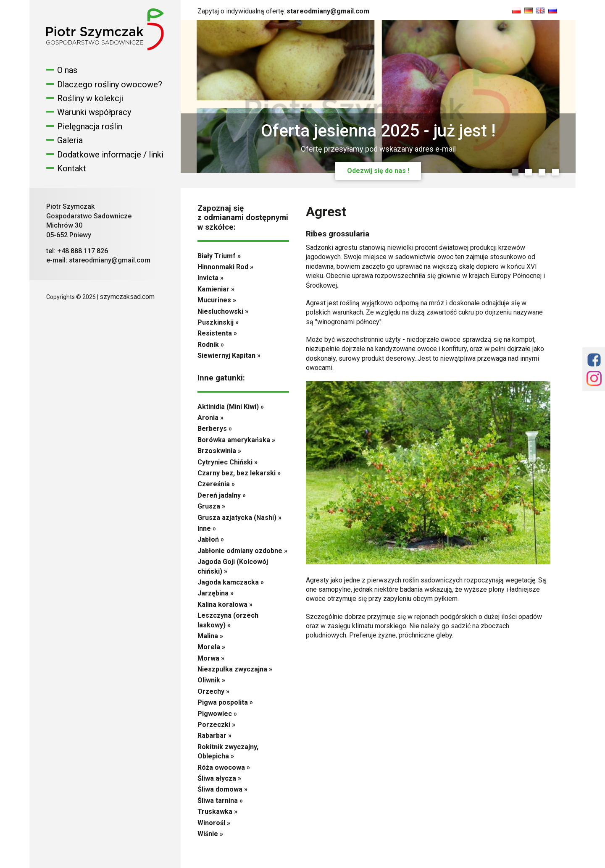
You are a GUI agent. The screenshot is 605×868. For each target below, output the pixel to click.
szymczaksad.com (127, 297)
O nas (67, 70)
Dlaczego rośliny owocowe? (110, 84)
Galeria (70, 140)
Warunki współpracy (94, 112)
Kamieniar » (216, 289)
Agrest (326, 212)
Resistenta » (217, 333)
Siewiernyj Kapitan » (229, 355)
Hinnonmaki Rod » (225, 267)
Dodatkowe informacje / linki (110, 155)
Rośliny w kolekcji (90, 98)
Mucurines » (217, 300)
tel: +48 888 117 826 (77, 251)
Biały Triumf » (219, 256)
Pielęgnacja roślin (90, 126)
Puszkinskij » (218, 322)
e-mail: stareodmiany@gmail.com (98, 260)
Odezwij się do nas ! (378, 171)
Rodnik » (211, 345)
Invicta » (210, 278)
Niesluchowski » (223, 311)
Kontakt (72, 168)
